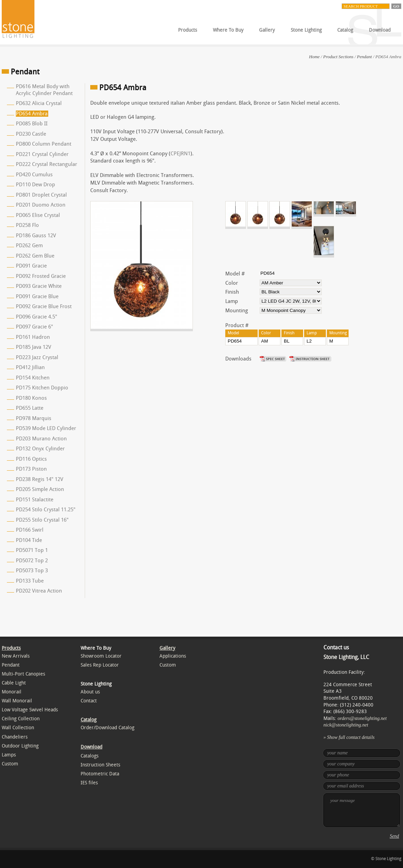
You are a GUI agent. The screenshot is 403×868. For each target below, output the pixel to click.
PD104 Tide (29, 540)
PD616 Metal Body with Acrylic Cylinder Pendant (44, 90)
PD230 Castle (31, 134)
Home (314, 57)
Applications (173, 656)
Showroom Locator (101, 656)
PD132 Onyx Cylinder (40, 449)
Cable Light (14, 683)
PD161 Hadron (33, 337)
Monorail (12, 692)
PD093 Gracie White (39, 286)
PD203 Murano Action (41, 439)
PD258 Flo (27, 225)
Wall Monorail (17, 701)
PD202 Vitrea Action (39, 591)
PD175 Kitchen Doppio (42, 388)
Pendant (364, 57)
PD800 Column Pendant (44, 144)
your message (362, 810)
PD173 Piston (31, 469)
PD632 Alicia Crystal (39, 103)
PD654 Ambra (32, 114)
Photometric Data (100, 774)
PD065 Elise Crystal (38, 215)
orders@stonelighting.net (362, 718)
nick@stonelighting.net (346, 725)
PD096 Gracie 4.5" (37, 317)
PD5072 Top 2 (32, 561)
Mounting (237, 311)
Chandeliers (15, 737)
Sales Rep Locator (100, 665)
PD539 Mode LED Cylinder (46, 428)
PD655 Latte (30, 408)
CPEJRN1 (180, 154)
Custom (10, 764)
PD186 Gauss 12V (36, 236)
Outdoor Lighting (20, 746)
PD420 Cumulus (34, 175)
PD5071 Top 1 (32, 550)
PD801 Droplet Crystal (41, 195)
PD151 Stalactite (35, 500)
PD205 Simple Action (40, 489)
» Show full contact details (349, 737)
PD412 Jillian (30, 367)
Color (232, 283)
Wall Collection (18, 728)
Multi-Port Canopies (23, 674)
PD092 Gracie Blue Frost (44, 306)
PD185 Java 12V (34, 347)
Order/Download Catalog (107, 728)
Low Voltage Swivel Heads (30, 710)
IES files (89, 783)
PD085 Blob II (32, 124)
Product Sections (338, 57)
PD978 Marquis (34, 418)
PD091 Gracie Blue (37, 296)
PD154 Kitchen (33, 378)
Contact (89, 701)
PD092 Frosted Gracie (41, 276)
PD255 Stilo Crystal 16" (42, 520)
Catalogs (90, 756)
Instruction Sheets (100, 765)
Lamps (9, 755)
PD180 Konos (31, 398)
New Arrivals (16, 656)
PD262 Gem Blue (35, 256)
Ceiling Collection (21, 719)
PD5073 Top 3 (32, 571)
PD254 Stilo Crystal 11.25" (46, 510)
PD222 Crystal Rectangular (46, 164)
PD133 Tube (30, 581)
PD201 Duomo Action (41, 205)
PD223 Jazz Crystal (37, 357)
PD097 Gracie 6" (34, 327)
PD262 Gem (29, 245)
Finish (232, 292)
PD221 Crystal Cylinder (42, 154)
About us (90, 692)
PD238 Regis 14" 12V (40, 479)
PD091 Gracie (31, 266)
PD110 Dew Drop (35, 185)
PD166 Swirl (30, 530)
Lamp (232, 301)
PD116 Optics (31, 459)
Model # (235, 274)
